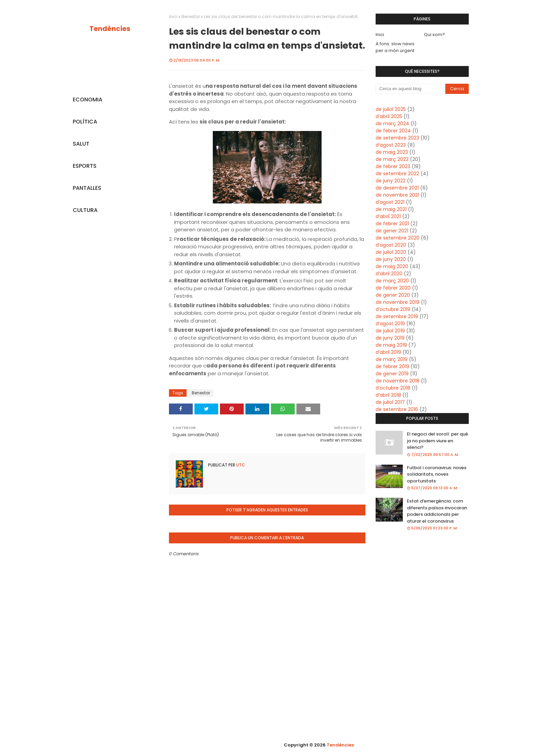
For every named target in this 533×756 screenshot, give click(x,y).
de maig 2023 (392, 152)
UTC (240, 465)
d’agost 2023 (391, 145)
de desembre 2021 (397, 188)
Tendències (110, 29)
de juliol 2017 (390, 402)
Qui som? (434, 35)
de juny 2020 (391, 259)
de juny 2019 (390, 338)
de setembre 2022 (397, 174)
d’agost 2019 (390, 324)
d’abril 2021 (388, 216)
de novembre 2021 (397, 195)
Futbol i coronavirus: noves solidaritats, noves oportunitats (437, 474)
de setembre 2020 (398, 238)
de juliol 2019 (390, 331)
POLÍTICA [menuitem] (85, 122)
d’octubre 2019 (393, 309)
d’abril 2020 (389, 274)
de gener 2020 (393, 295)
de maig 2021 (391, 209)
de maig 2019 (391, 345)
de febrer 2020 (393, 288)
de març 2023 (392, 159)
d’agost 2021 (390, 202)
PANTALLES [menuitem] (87, 188)
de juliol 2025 (391, 109)
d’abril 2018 (388, 395)
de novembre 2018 (398, 381)
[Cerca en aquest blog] (411, 89)
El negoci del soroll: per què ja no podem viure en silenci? (437, 441)
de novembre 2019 (398, 302)
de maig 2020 (392, 266)
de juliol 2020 (391, 252)
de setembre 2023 (397, 138)
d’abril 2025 (389, 116)
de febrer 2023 (393, 166)
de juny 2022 (391, 181)
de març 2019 (392, 359)
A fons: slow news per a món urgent (395, 47)
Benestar (191, 17)
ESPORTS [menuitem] (85, 166)
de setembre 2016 (397, 409)
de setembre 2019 (397, 316)
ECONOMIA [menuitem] (88, 100)
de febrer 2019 (392, 366)
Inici (173, 17)
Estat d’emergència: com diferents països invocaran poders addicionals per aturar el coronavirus (437, 511)
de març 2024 (392, 124)
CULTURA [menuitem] (85, 210)
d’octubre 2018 (393, 388)
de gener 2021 (392, 231)
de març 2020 (392, 281)
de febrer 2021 (392, 224)
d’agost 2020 (391, 245)
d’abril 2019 (388, 352)
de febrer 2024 (393, 131)
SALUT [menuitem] (81, 144)
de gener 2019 (392, 374)
